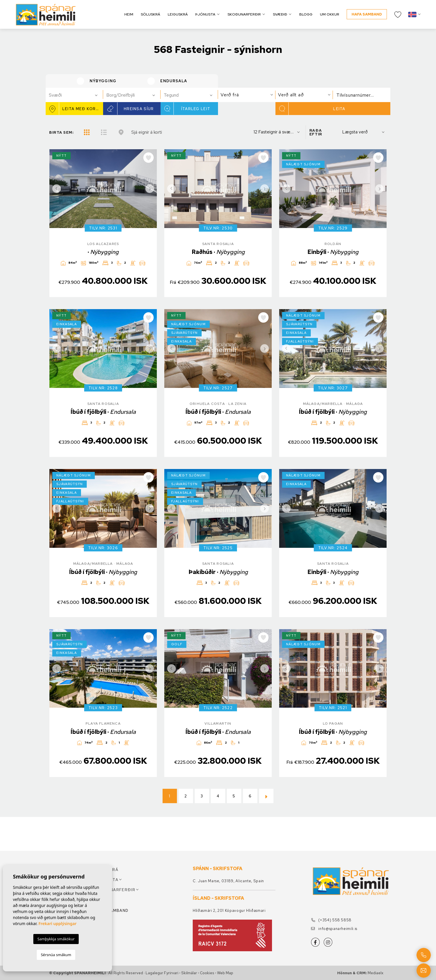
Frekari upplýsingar (58, 923)
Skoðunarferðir (244, 14)
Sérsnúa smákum (56, 955)
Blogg (306, 14)
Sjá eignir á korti (147, 132)
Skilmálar (189, 973)
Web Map (225, 973)
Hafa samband (367, 14)
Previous (55, 189)
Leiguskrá (178, 14)
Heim (129, 14)
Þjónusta (205, 14)
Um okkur (330, 14)
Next (151, 189)
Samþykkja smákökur (56, 939)
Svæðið (280, 14)
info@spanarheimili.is (334, 929)
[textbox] (77, 95)
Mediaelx (376, 973)
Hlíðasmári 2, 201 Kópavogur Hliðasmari (229, 911)
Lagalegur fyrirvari (162, 973)
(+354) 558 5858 (331, 920)
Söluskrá (151, 14)
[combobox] (74, 95)
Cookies (207, 973)
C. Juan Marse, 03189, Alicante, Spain (228, 881)
